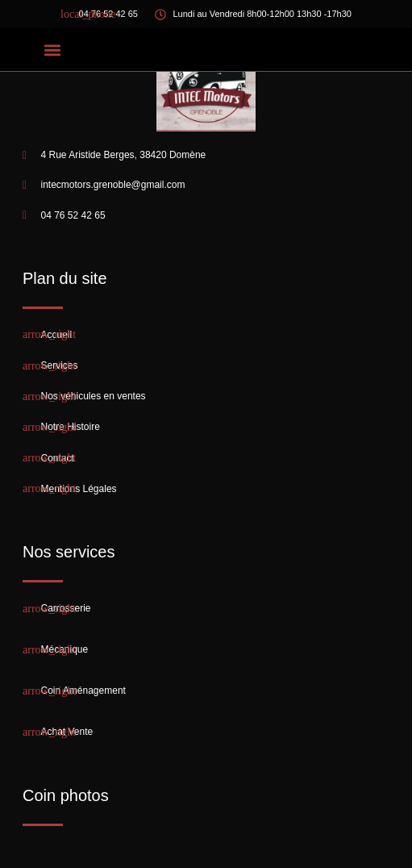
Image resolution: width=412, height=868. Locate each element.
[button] (52, 50)
